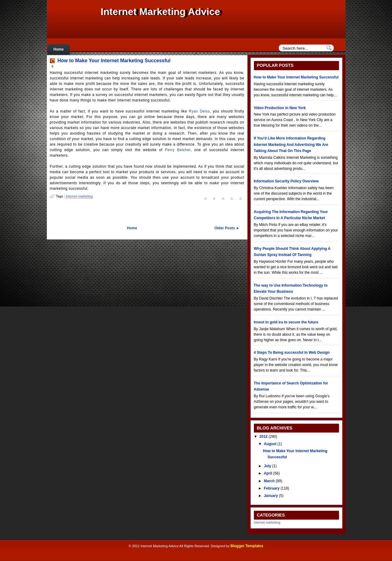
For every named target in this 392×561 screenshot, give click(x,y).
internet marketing (79, 196)
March (270, 481)
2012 (264, 437)
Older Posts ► (227, 228)
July (268, 466)
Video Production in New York (280, 108)
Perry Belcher (178, 150)
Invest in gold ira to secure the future (286, 322)
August (271, 444)
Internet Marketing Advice (160, 12)
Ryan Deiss (200, 111)
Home (59, 49)
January (271, 496)
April (268, 473)
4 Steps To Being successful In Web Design (292, 353)
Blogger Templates (247, 546)
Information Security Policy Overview (286, 181)
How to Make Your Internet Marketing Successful (114, 61)
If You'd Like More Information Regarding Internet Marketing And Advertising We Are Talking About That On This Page (291, 145)
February (272, 488)
